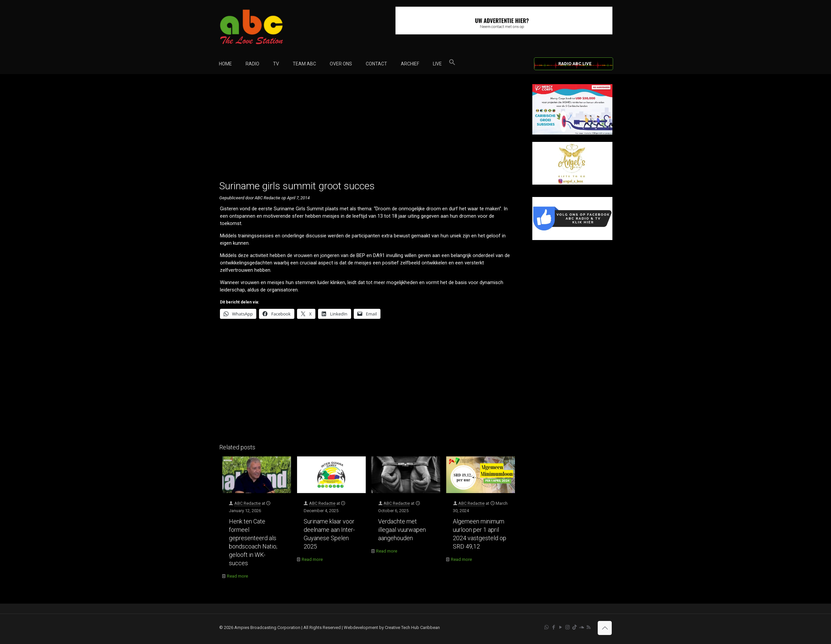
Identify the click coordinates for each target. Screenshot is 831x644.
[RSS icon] (589, 627)
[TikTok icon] (575, 627)
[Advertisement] (369, 131)
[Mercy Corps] (572, 133)
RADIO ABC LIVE (575, 64)
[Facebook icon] (553, 627)
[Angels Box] (572, 183)
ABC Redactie (247, 503)
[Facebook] (572, 239)
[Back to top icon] (605, 628)
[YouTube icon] (561, 627)
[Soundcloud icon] (582, 627)
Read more (237, 576)
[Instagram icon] (568, 627)
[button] (452, 64)
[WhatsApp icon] (546, 627)
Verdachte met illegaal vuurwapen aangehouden (402, 530)
